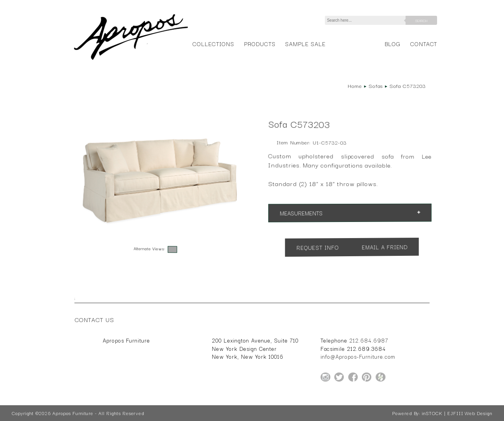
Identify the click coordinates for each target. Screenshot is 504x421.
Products (260, 44)
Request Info (318, 248)
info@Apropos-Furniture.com (358, 356)
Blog (393, 44)
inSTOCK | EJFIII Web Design (457, 413)
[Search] (367, 20)
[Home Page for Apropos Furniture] (131, 60)
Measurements (301, 213)
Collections (213, 44)
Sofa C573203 (408, 86)
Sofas (376, 86)
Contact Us (94, 319)
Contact (424, 44)
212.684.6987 (369, 340)
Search (421, 20)
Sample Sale (305, 44)
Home (355, 86)
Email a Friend (384, 247)
